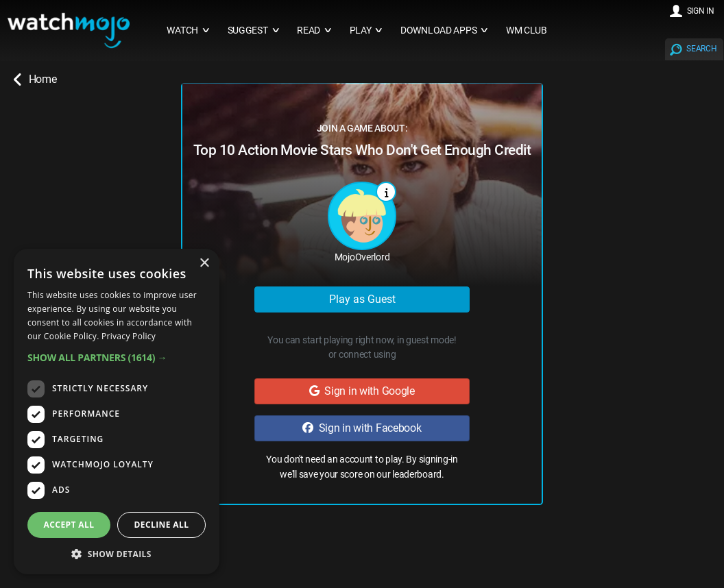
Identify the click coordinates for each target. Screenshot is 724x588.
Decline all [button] (162, 525)
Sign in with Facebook (362, 428)
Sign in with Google (362, 391)
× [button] (204, 264)
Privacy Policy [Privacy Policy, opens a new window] (129, 336)
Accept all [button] (69, 525)
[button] (117, 357)
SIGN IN (701, 11)
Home (35, 79)
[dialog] (117, 412)
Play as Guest (362, 299)
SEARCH (701, 49)
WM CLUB (527, 30)
